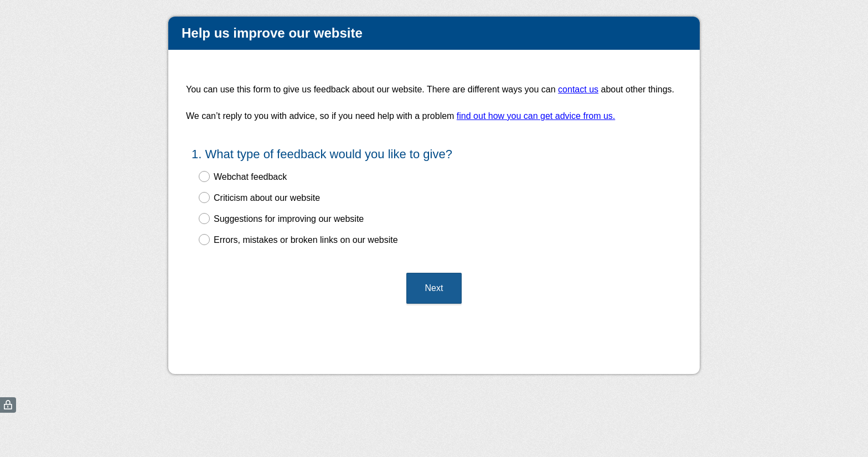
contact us (578, 89)
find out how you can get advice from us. (536, 116)
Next (434, 288)
